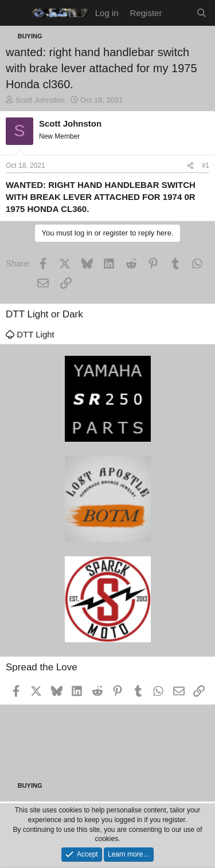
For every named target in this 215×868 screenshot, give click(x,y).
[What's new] (179, 13)
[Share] (190, 166)
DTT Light (30, 334)
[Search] (202, 13)
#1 (206, 166)
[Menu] (16, 13)
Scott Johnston (40, 100)
